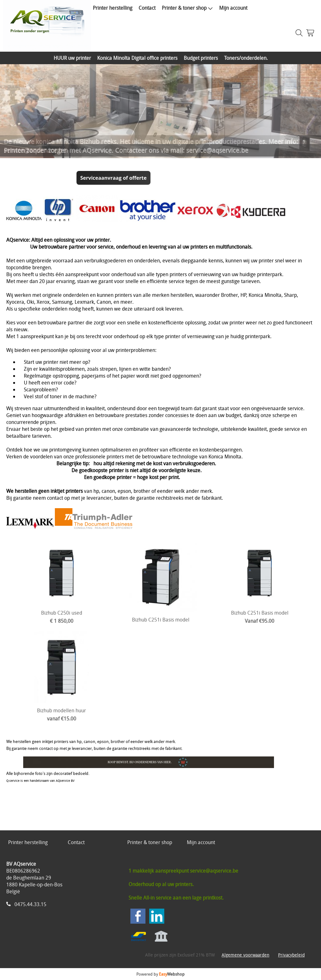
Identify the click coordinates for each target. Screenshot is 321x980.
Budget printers (201, 58)
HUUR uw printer (72, 58)
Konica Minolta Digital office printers (137, 58)
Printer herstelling (113, 8)
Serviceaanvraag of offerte (113, 178)
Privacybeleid (291, 955)
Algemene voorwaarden (245, 955)
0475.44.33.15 (30, 904)
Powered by (160, 974)
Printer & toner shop (187, 8)
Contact (147, 8)
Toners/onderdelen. (246, 58)
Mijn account (233, 8)
